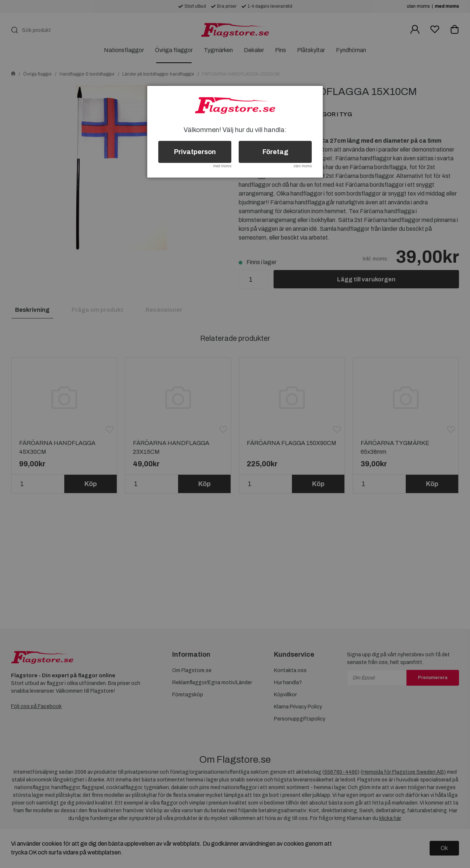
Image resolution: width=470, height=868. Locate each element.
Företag (275, 152)
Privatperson (195, 152)
